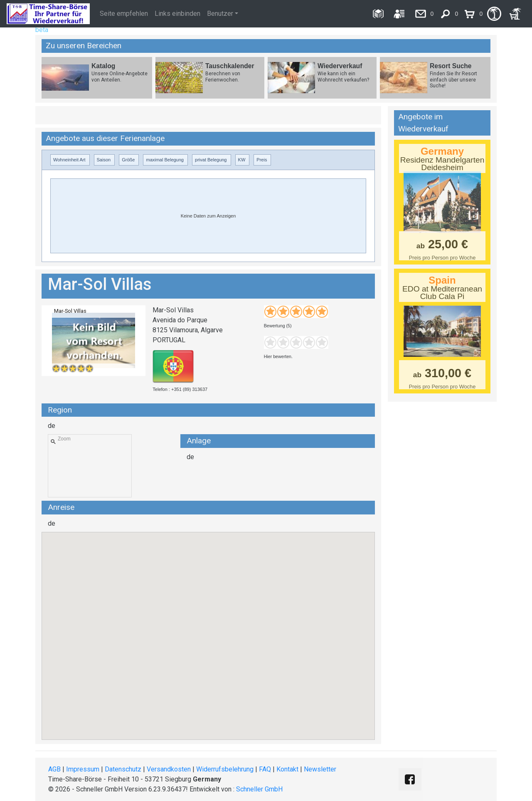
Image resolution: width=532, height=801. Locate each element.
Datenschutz (123, 769)
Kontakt (287, 769)
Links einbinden (177, 14)
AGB (54, 769)
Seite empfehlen (124, 14)
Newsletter (320, 769)
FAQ (265, 769)
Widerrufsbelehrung (225, 769)
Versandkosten (169, 769)
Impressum (83, 769)
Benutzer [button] (220, 14)
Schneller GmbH (259, 789)
